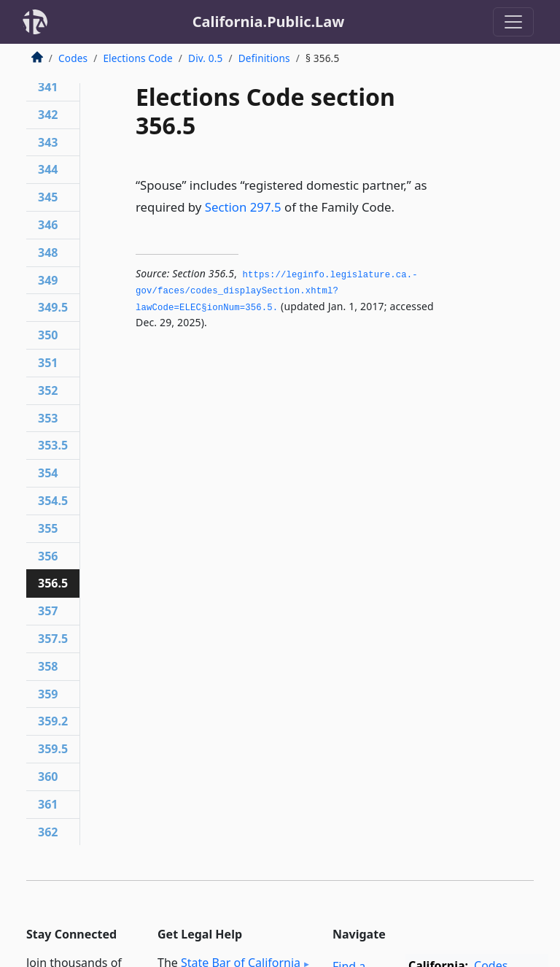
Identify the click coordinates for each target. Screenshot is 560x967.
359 (48, 694)
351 (48, 363)
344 (48, 169)
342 (48, 115)
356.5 (53, 583)
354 (48, 473)
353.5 (53, 445)
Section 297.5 (243, 207)
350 (48, 335)
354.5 (53, 501)
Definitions (264, 58)
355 (48, 528)
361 (48, 804)
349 (48, 280)
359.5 (53, 749)
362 (48, 832)
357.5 (53, 639)
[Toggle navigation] (513, 22)
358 (48, 666)
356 (48, 556)
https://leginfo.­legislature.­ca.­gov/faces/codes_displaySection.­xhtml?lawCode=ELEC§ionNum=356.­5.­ (277, 292)
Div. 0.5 (205, 58)
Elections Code (137, 58)
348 (48, 253)
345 (48, 197)
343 (48, 142)
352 (48, 390)
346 (48, 225)
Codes (73, 58)
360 (48, 777)
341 (48, 87)
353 (48, 418)
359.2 (53, 721)
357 (48, 611)
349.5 (53, 307)
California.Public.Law (269, 22)
